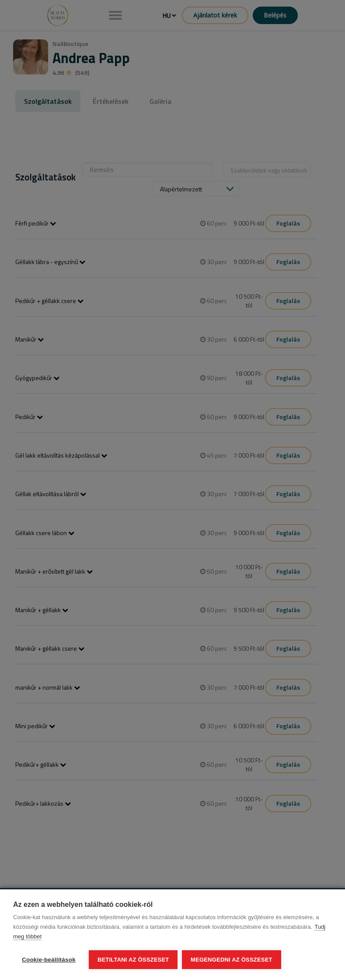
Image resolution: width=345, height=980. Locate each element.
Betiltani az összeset (133, 960)
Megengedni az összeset (232, 960)
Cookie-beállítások (49, 960)
